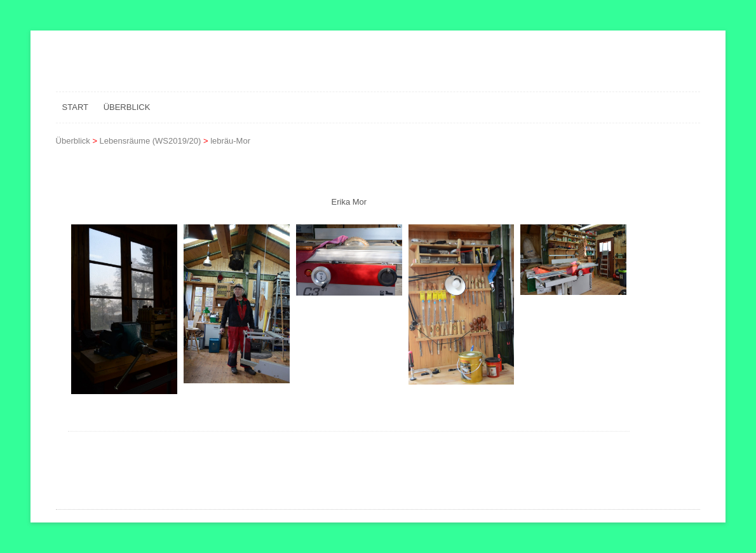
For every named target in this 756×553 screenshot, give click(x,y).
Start (75, 107)
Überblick (127, 107)
